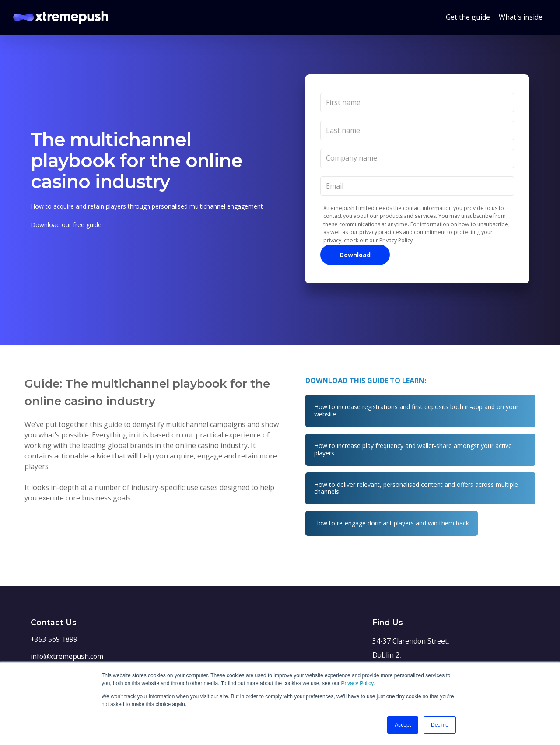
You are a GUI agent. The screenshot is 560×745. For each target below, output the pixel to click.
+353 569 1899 (54, 639)
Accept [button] (403, 725)
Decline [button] (440, 725)
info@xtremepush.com (67, 656)
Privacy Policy (357, 683)
